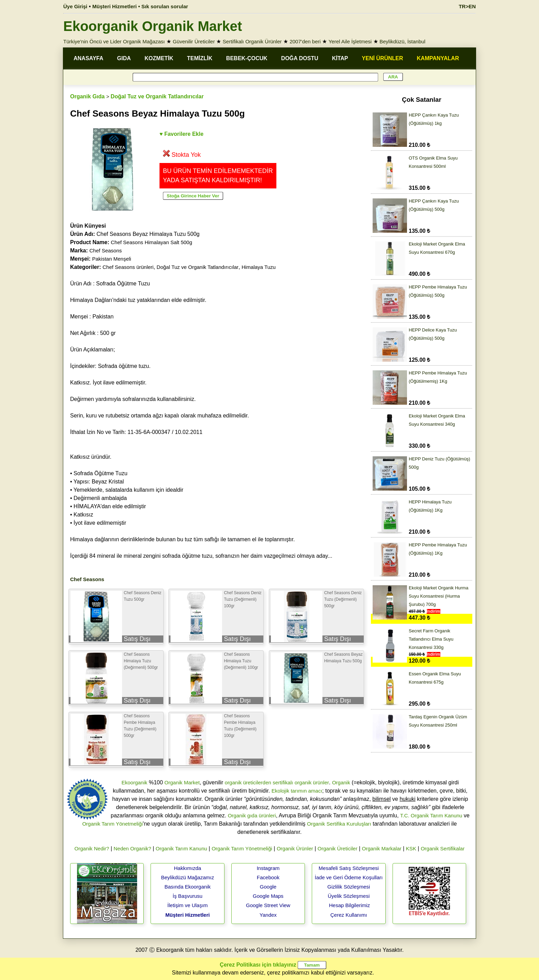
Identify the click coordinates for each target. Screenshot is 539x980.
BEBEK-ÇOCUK (247, 58)
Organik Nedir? (92, 848)
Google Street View (268, 905)
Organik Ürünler (295, 848)
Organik (341, 782)
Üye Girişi (75, 6)
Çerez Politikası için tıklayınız (258, 965)
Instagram (268, 868)
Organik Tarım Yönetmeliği (112, 824)
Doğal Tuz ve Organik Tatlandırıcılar (157, 96)
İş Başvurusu (188, 896)
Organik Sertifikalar (443, 848)
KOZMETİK (159, 58)
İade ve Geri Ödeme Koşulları (349, 877)
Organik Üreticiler (338, 848)
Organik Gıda (87, 96)
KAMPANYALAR (438, 58)
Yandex (268, 915)
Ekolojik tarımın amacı (297, 791)
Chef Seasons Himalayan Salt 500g (151, 242)
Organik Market (182, 782)
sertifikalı (283, 782)
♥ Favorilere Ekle (181, 134)
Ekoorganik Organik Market (153, 26)
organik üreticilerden (248, 782)
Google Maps (268, 896)
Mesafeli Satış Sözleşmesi (349, 868)
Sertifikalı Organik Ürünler (252, 41)
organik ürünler (312, 782)
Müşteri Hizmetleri (188, 915)
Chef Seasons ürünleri (128, 267)
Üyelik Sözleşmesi (349, 896)
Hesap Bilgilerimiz (349, 905)
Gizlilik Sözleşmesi (349, 887)
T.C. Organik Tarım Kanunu (431, 815)
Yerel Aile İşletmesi (350, 41)
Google (268, 887)
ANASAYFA (89, 58)
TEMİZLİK (200, 58)
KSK (411, 848)
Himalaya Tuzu (259, 267)
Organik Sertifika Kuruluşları (339, 824)
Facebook (268, 877)
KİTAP (340, 58)
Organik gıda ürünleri (252, 815)
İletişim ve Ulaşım (188, 905)
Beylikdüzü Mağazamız (187, 877)
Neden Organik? (133, 848)
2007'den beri (305, 41)
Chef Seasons (106, 251)
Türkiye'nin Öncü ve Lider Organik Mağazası (114, 41)
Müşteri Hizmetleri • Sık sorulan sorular (140, 6)
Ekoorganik (134, 782)
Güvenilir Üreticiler (194, 41)
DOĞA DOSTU (300, 58)
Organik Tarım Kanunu (181, 848)
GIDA (124, 58)
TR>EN (467, 6)
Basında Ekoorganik (187, 887)
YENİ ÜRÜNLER (383, 58)
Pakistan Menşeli (112, 259)
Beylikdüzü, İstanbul (402, 41)
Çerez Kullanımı (349, 915)
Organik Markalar (382, 848)
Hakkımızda (188, 868)
